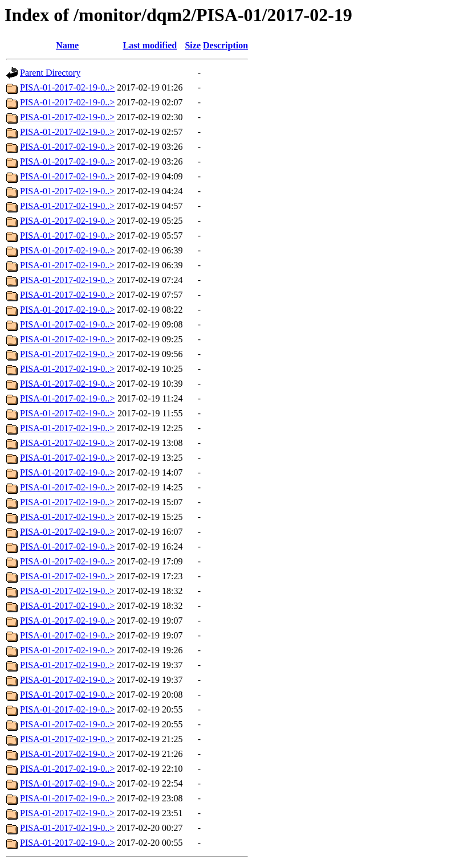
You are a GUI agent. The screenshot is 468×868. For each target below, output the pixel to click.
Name (67, 45)
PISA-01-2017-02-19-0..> (67, 87)
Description (225, 45)
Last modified (150, 45)
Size (193, 45)
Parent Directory (50, 73)
